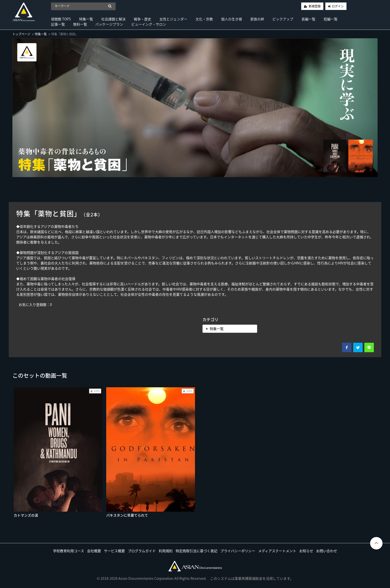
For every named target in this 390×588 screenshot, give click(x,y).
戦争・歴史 (143, 19)
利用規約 (166, 551)
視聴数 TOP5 (61, 19)
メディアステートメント (277, 551)
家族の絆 (257, 19)
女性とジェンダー (173, 19)
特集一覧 (86, 19)
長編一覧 (308, 19)
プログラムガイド (142, 551)
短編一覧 (331, 19)
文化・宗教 (204, 19)
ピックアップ (283, 19)
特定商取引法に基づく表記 (196, 551)
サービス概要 (114, 551)
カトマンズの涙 (26, 515)
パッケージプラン (109, 24)
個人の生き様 (232, 19)
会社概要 (94, 551)
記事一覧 (58, 24)
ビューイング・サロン (149, 24)
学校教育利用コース (69, 551)
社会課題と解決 (113, 19)
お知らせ (306, 551)
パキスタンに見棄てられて (127, 515)
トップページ (21, 34)
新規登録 (315, 6)
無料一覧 (80, 24)
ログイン (338, 6)
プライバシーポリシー (238, 551)
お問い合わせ (327, 551)
